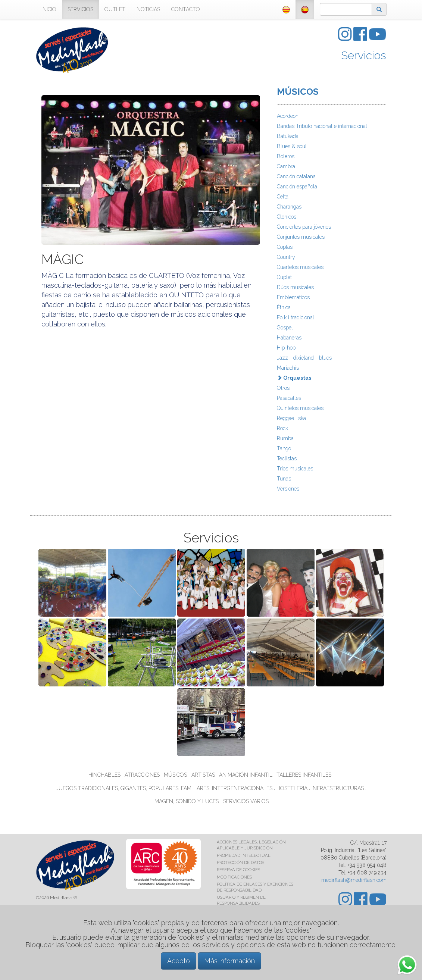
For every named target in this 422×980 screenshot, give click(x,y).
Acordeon (288, 116)
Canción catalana (296, 176)
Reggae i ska (291, 418)
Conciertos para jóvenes (304, 227)
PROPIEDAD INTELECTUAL (244, 855)
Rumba (285, 438)
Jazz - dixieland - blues (304, 358)
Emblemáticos (293, 297)
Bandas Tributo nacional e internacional (322, 126)
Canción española (297, 187)
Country (286, 257)
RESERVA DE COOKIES (238, 870)
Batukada (288, 136)
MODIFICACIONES (234, 877)
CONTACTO (186, 9)
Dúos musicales (295, 287)
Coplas (285, 247)
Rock (282, 428)
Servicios (364, 55)
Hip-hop (286, 348)
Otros (283, 388)
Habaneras (289, 338)
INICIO (49, 9)
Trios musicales (295, 469)
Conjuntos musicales (301, 237)
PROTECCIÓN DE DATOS (240, 862)
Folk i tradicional (296, 317)
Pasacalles (289, 398)
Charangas (289, 207)
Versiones (288, 489)
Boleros (286, 156)
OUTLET (115, 9)
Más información (229, 961)
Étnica (284, 307)
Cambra (286, 166)
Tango (284, 448)
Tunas (284, 479)
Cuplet (284, 277)
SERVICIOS (80, 9)
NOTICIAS (148, 9)
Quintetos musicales (300, 408)
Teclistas (287, 458)
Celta (283, 197)
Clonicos (287, 217)
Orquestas (294, 378)
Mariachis (288, 368)
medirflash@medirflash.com (354, 880)
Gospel (285, 328)
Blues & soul (292, 146)
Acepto (179, 961)
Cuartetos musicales (300, 267)
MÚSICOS (298, 92)
